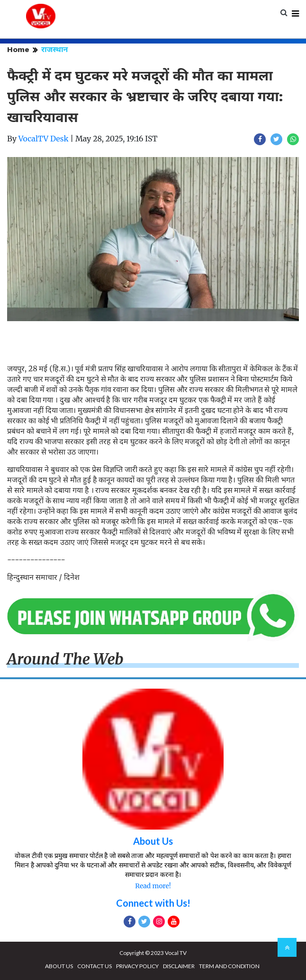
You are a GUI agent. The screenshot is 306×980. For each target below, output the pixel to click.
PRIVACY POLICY (137, 966)
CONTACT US (94, 966)
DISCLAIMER (179, 966)
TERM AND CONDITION (229, 966)
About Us (153, 841)
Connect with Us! (153, 903)
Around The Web (65, 659)
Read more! (153, 886)
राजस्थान (54, 49)
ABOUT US (59, 966)
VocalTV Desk (44, 139)
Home (18, 49)
